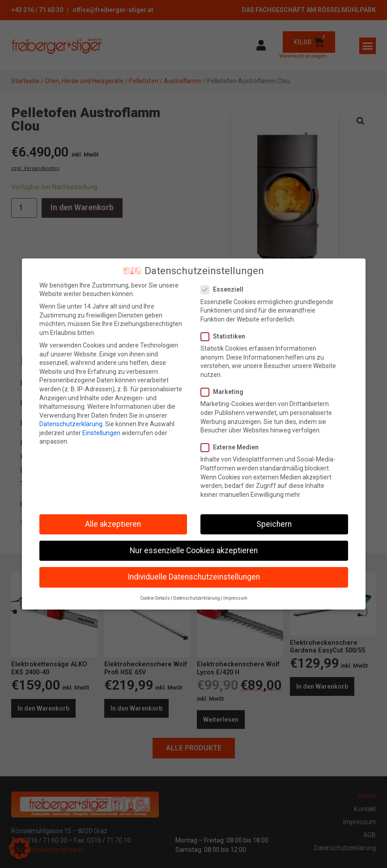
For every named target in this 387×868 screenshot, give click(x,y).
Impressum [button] (235, 598)
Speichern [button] (274, 524)
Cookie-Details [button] (155, 598)
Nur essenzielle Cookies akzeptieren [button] (194, 550)
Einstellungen (101, 433)
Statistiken (226, 337)
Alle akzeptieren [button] (113, 524)
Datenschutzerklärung (71, 424)
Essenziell (225, 290)
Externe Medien (232, 447)
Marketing (225, 392)
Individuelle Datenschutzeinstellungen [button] (194, 577)
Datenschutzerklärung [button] (197, 598)
